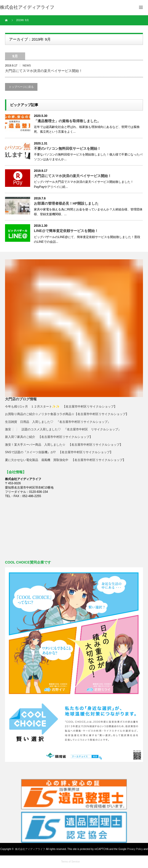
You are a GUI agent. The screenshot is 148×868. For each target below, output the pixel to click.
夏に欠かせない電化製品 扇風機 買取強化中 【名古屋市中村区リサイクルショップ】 (65, 460)
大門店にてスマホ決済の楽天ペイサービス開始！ (44, 71)
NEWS (27, 65)
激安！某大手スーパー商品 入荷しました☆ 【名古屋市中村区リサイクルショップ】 (64, 445)
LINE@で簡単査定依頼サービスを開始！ (66, 231)
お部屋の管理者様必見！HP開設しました (66, 203)
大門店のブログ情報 (21, 399)
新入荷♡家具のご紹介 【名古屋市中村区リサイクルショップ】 (50, 437)
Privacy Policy (135, 849)
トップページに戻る (21, 87)
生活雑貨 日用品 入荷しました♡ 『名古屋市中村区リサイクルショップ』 (58, 422)
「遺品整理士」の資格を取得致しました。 (67, 121)
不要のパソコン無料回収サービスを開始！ (67, 148)
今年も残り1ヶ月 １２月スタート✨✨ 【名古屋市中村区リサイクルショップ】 (61, 407)
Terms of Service (70, 862)
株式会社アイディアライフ (30, 849)
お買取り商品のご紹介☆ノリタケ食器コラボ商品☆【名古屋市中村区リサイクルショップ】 (67, 414)
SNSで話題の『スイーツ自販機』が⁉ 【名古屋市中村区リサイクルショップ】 (59, 452)
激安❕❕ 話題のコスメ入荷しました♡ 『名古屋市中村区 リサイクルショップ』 (63, 429)
